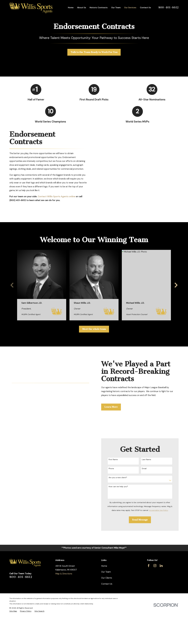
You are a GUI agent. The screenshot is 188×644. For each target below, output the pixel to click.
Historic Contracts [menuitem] (99, 8)
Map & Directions (64, 574)
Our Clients (107, 578)
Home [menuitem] (71, 8)
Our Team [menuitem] (116, 8)
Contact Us (107, 584)
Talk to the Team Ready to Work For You (94, 52)
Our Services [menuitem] (130, 8)
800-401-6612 (168, 7)
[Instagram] (155, 566)
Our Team (106, 572)
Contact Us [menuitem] (145, 8)
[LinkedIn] (161, 566)
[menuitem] (13, 611)
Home (104, 566)
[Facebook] (149, 566)
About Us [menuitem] (82, 8)
